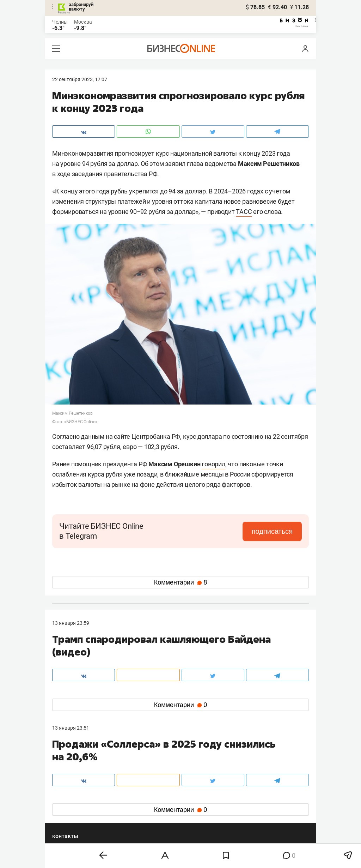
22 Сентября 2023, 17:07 (80, 79)
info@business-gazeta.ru (80, 772)
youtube (67, 819)
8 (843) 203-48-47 (158, 764)
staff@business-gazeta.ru (252, 764)
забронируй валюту (81, 7)
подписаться (272, 531)
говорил (213, 464)
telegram (68, 808)
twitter (193, 797)
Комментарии (180, 582)
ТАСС (244, 212)
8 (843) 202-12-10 (72, 764)
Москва (83, 22)
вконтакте (71, 797)
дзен (192, 808)
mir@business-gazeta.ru (165, 772)
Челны (60, 22)
